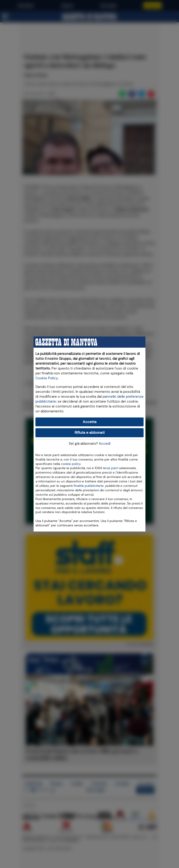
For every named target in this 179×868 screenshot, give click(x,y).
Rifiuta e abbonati (90, 432)
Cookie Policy (46, 378)
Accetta (90, 422)
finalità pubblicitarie (89, 485)
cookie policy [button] (71, 464)
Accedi (105, 444)
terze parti (110, 468)
